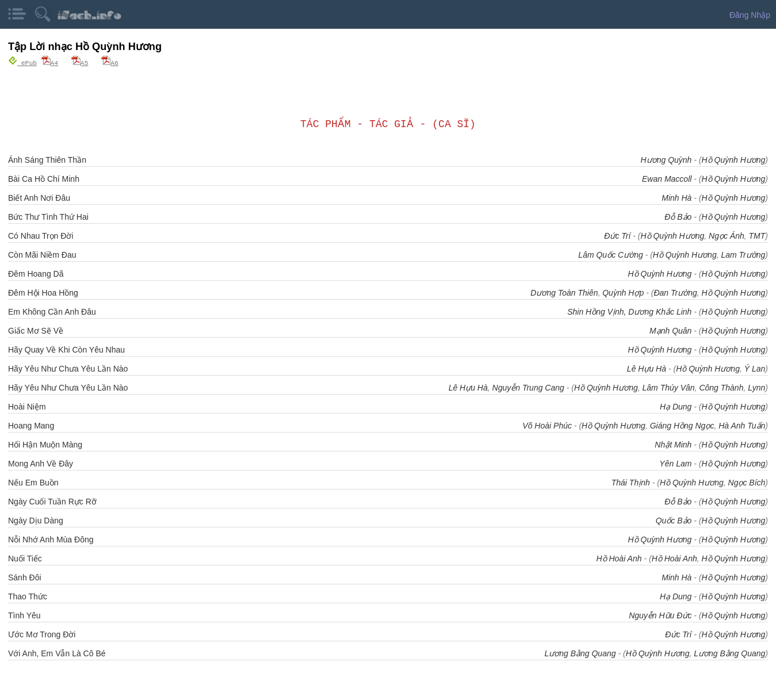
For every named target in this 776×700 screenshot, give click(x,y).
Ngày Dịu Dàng (36, 520)
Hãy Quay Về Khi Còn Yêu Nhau (66, 349)
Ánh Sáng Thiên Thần (47, 159)
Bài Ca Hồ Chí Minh (44, 178)
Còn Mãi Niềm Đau (42, 254)
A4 (50, 62)
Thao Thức (28, 596)
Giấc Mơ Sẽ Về (36, 330)
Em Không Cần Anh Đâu (52, 311)
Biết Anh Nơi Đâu (39, 197)
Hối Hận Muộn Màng (45, 444)
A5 (80, 62)
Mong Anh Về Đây (41, 463)
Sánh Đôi (25, 577)
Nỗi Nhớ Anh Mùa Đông (51, 539)
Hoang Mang (31, 425)
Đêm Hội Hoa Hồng (43, 292)
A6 (110, 62)
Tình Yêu (24, 615)
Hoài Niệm (27, 406)
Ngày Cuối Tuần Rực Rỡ (52, 501)
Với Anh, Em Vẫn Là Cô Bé (57, 653)
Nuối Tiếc (25, 558)
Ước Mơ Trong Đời (42, 634)
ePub (22, 62)
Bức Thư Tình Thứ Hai (48, 216)
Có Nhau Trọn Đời (41, 235)
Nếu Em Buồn (33, 482)
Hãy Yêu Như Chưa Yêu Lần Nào (68, 368)
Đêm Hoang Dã (36, 273)
